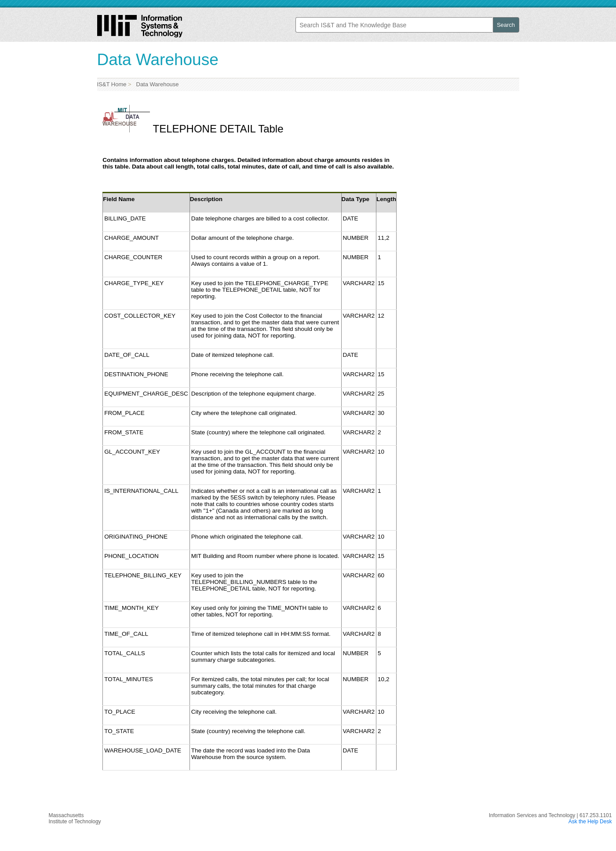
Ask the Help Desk (590, 822)
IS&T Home (112, 84)
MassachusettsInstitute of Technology (75, 818)
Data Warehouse (156, 84)
